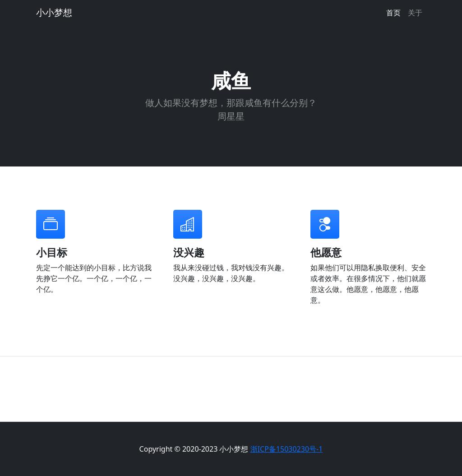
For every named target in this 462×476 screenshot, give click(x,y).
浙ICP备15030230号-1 (287, 449)
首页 (393, 13)
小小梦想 (54, 12)
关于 (415, 13)
